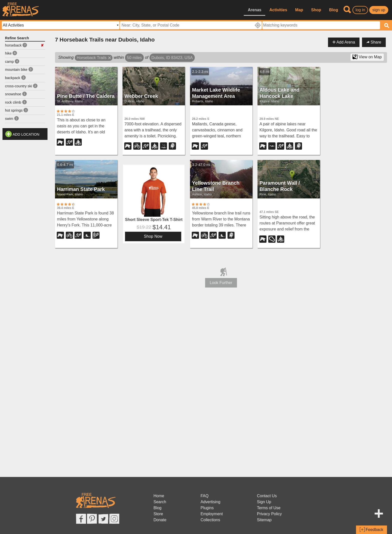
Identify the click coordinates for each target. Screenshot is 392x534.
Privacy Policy (269, 514)
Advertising (210, 502)
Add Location (26, 134)
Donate (160, 520)
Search (160, 502)
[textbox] (321, 25)
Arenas (254, 10)
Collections (210, 520)
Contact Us (267, 496)
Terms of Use (269, 508)
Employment (212, 514)
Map (299, 10)
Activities (278, 10)
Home (159, 496)
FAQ (204, 496)
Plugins (207, 508)
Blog (334, 10)
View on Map (367, 57)
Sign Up (264, 502)
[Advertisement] (25, 217)
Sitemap (264, 520)
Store (158, 514)
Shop (316, 10)
